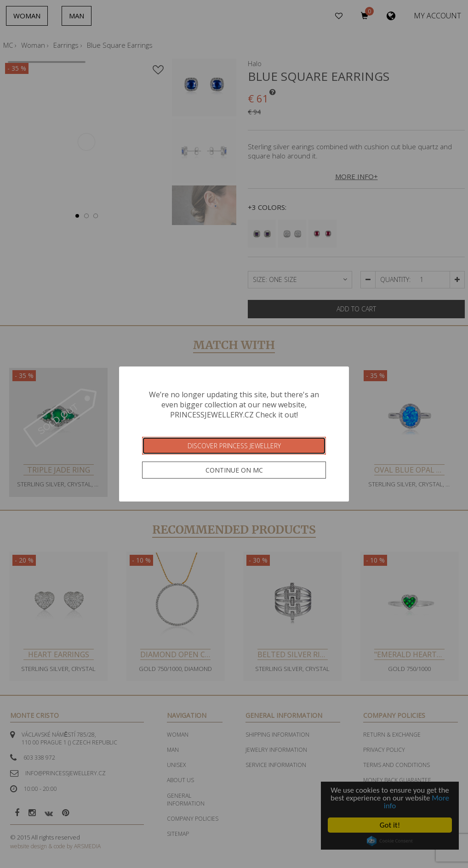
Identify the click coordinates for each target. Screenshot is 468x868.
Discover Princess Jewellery (234, 446)
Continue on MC (234, 470)
